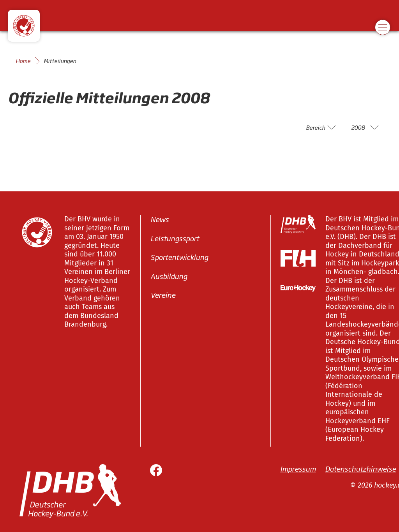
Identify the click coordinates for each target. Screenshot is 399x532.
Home (23, 61)
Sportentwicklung (179, 257)
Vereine (163, 295)
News (160, 219)
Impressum (298, 468)
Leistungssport (175, 238)
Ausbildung (169, 276)
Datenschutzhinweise (360, 468)
